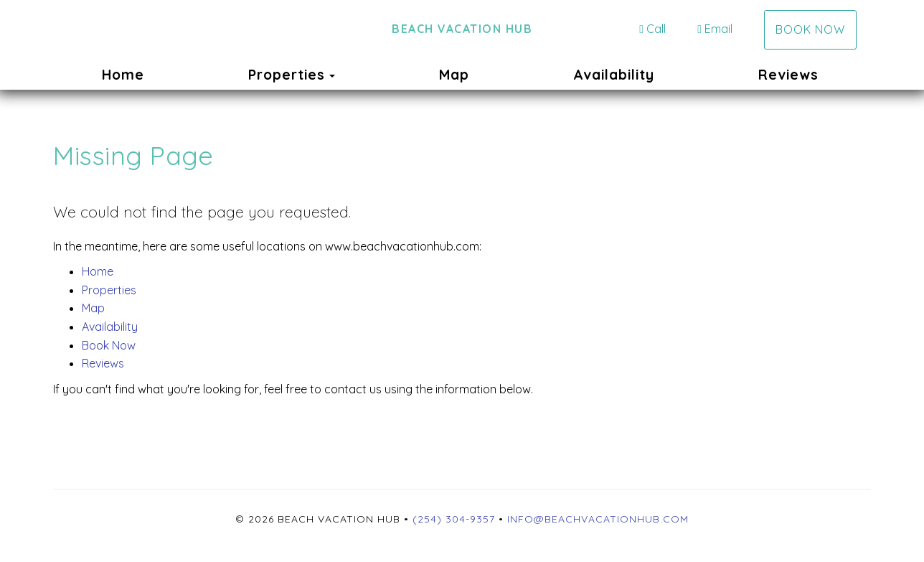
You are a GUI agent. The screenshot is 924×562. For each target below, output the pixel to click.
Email (715, 29)
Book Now (810, 29)
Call (652, 29)
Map (454, 75)
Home (123, 75)
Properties (287, 75)
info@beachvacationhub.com (598, 519)
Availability (614, 75)
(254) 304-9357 (454, 519)
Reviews (788, 75)
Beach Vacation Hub (462, 29)
